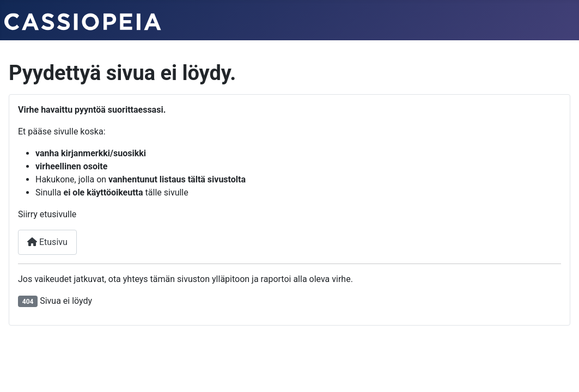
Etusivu (47, 242)
